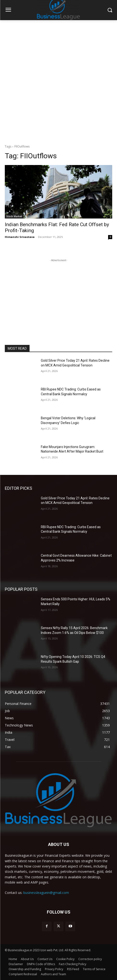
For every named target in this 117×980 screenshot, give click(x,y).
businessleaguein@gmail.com (46, 893)
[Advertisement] (58, 81)
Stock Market (14, 216)
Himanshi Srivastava (20, 237)
